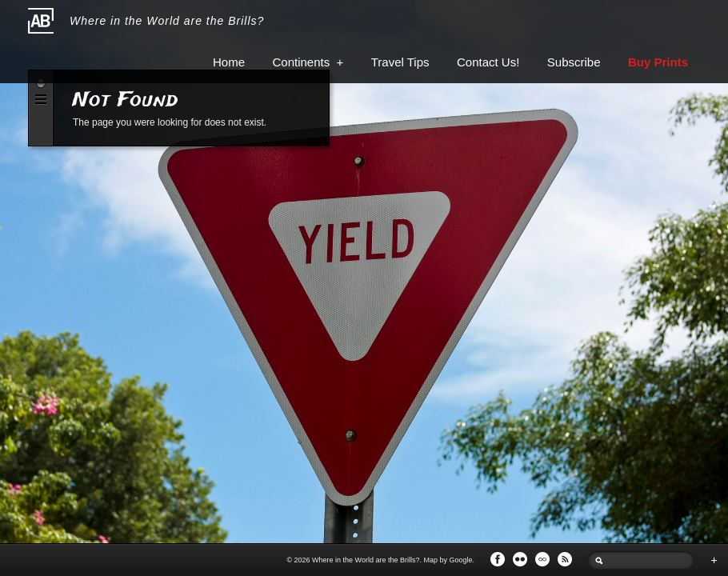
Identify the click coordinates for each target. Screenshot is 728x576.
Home (229, 62)
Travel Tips (400, 62)
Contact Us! (488, 62)
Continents (308, 62)
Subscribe (574, 62)
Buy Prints (658, 62)
